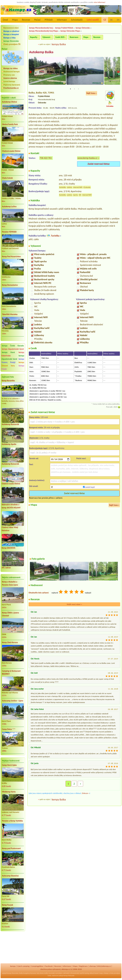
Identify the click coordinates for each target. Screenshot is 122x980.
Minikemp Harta (9, 792)
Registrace (83, 966)
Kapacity (34, 37)
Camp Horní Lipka (9, 765)
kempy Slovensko (11, 41)
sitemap (93, 966)
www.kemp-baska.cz (87, 158)
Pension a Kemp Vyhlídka (12, 821)
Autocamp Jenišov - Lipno (13, 701)
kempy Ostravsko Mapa (70, 31)
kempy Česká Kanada (13, 346)
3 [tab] (78, 89)
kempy (13, 966)
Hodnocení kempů (12, 72)
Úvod (5, 20)
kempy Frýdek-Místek (64, 28)
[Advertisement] (13, 948)
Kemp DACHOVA (9, 548)
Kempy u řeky (9, 38)
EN (118, 20)
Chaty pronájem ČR (12, 44)
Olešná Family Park (10, 124)
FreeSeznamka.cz (11, 88)
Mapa (15, 20)
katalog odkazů (89, 973)
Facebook (49, 966)
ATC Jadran (6, 568)
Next (118, 72)
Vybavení (46, 37)
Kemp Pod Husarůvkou (11, 256)
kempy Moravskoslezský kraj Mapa (44, 31)
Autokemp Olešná (9, 102)
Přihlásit (49, 20)
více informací (99, 2)
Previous (30, 72)
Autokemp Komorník (10, 424)
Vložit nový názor (74, 604)
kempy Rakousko (69, 976)
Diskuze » (86, 793)
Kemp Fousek (8, 905)
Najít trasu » (91, 93)
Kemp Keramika (8, 381)
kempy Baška (59, 44)
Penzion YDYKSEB (9, 232)
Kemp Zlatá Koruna (10, 642)
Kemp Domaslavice (10, 285)
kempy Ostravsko (83, 28)
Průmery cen (9, 75)
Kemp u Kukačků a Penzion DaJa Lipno (10, 583)
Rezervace (74, 37)
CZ (105, 20)
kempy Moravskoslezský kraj (41, 28)
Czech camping (23, 966)
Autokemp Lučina (9, 207)
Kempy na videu (11, 68)
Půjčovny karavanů (12, 85)
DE (111, 20)
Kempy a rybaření (11, 31)
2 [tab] (74, 89)
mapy (101, 973)
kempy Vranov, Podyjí (13, 361)
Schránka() (77, 20)
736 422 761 (46, 158)
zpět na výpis (45, 44)
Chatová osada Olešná (11, 151)
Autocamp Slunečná (10, 876)
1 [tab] (70, 89)
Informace (62, 20)
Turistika (55, 236)
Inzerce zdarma (10, 78)
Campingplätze (37, 966)
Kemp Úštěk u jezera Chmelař (10, 614)
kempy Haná (8, 352)
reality (46, 973)
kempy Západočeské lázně (13, 349)
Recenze (26, 20)
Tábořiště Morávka (10, 314)
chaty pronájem (115, 973)
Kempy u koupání (11, 34)
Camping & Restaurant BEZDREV (11, 673)
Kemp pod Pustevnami (11, 848)
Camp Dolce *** (9, 729)
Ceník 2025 (60, 37)
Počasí (37, 20)
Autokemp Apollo (9, 444)
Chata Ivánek (7, 178)
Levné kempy (9, 81)
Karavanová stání (11, 28)
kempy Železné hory (13, 364)
